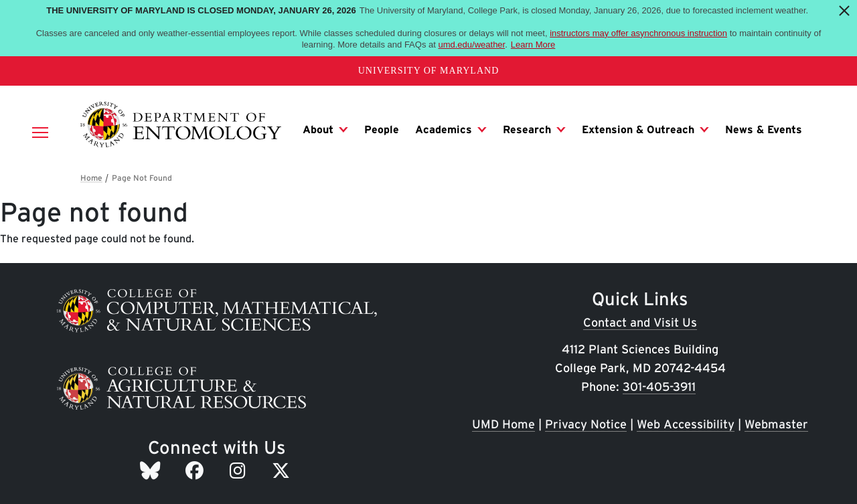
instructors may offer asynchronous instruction (638, 33)
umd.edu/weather (471, 45)
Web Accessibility (686, 424)
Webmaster (776, 424)
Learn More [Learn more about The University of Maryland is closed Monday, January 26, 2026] (533, 45)
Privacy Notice (586, 424)
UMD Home (503, 424)
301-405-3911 (659, 387)
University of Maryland (429, 71)
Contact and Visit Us (640, 322)
